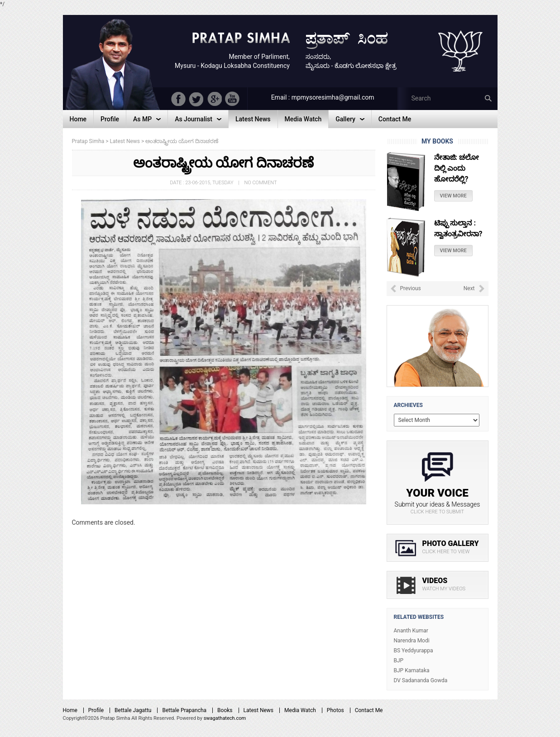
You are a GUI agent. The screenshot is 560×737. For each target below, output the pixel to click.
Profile (96, 710)
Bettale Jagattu (133, 710)
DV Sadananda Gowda (421, 680)
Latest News (259, 710)
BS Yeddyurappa (414, 651)
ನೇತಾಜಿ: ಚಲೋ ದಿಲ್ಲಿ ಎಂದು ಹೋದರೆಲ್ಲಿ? (457, 168)
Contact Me (369, 710)
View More (453, 196)
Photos (335, 710)
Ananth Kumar (411, 631)
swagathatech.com (225, 718)
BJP (399, 660)
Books (225, 710)
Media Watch (300, 710)
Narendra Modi (412, 641)
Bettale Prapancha (184, 710)
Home (70, 710)
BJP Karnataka (412, 670)
